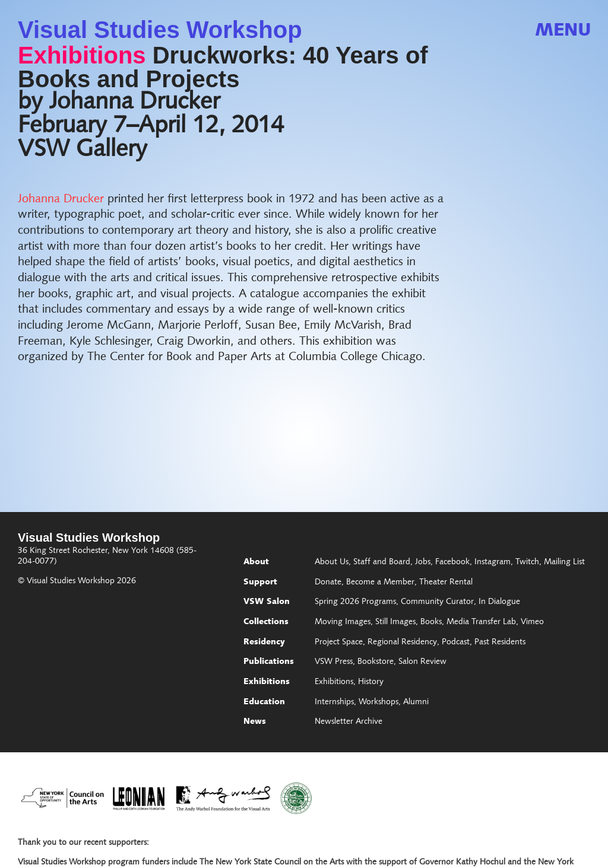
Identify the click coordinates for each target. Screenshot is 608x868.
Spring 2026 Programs (355, 602)
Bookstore (376, 662)
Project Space (339, 643)
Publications (269, 662)
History (371, 682)
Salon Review (422, 662)
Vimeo (532, 622)
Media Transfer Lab (481, 622)
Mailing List (564, 562)
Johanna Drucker (61, 199)
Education (264, 702)
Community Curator (437, 602)
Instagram (493, 562)
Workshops (379, 702)
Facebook (452, 562)
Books (431, 622)
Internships (334, 702)
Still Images (395, 622)
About (256, 562)
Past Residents (500, 643)
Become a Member (380, 583)
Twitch (527, 562)
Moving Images (343, 622)
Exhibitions (82, 55)
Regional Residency (402, 643)
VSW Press (334, 662)
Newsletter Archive (349, 722)
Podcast (456, 643)
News (255, 722)
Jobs (423, 562)
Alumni (416, 702)
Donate (328, 583)
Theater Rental (446, 583)
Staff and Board (382, 562)
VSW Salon (267, 602)
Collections (266, 622)
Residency (264, 643)
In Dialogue (499, 602)
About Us (332, 562)
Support (260, 583)
